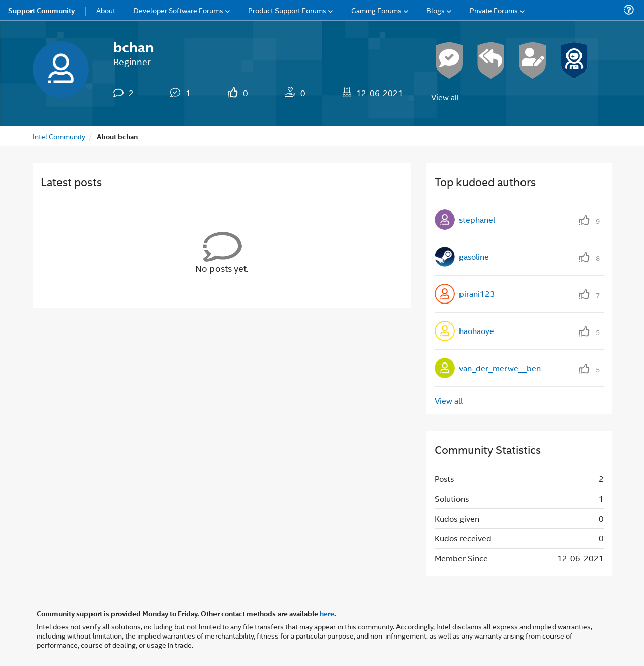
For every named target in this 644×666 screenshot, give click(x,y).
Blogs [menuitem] (436, 10)
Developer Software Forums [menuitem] (178, 10)
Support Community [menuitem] (41, 10)
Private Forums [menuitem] (494, 10)
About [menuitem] (106, 10)
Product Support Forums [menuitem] (287, 10)
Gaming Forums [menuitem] (376, 10)
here (327, 613)
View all (445, 97)
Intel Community (59, 136)
